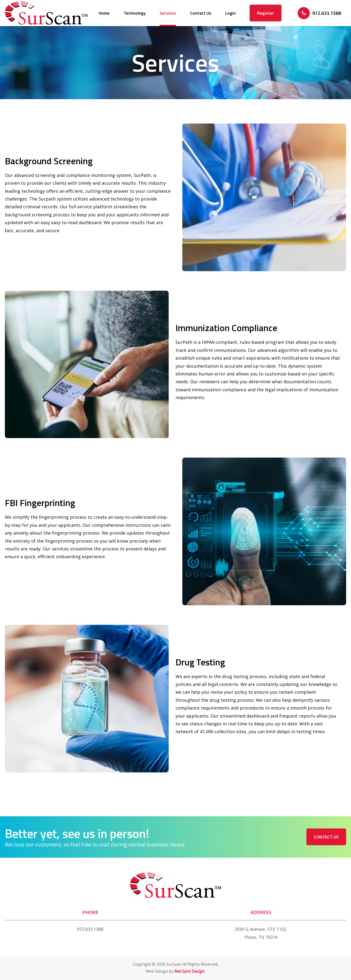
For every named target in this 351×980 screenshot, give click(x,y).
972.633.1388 (90, 929)
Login (230, 13)
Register (266, 13)
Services (168, 13)
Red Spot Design (189, 971)
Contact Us (201, 13)
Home (104, 13)
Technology (135, 13)
